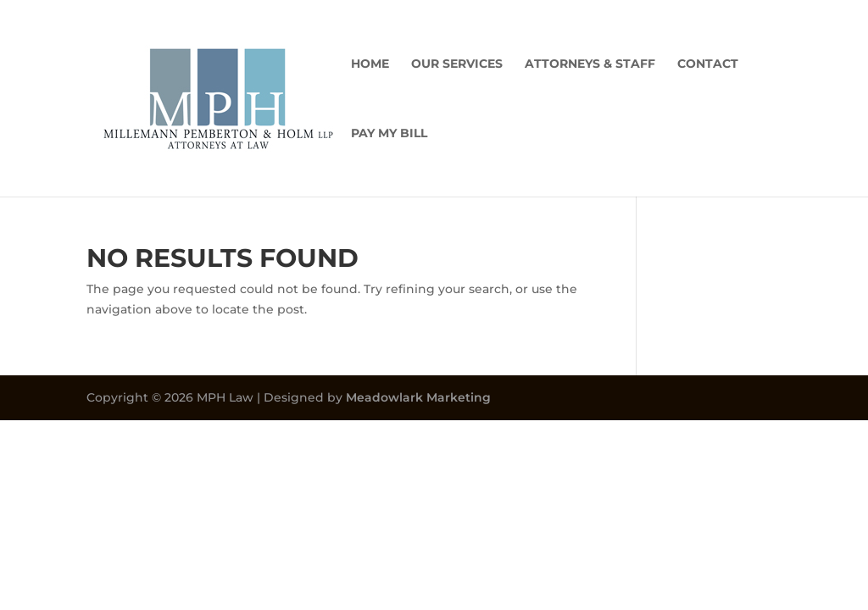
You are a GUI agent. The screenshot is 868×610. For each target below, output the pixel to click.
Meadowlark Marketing (418, 397)
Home (370, 64)
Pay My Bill (389, 134)
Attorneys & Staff (590, 64)
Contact (708, 64)
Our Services (457, 64)
